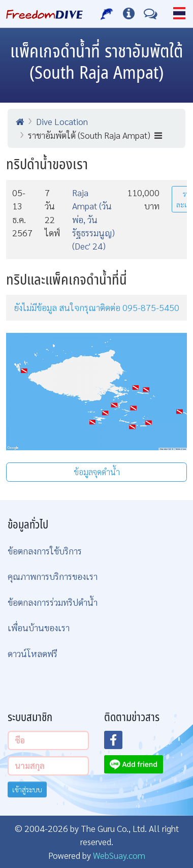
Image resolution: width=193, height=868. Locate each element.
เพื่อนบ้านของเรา (39, 627)
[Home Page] (44, 14)
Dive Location (62, 121)
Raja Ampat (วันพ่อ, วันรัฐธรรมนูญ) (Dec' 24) (93, 219)
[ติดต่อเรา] (151, 14)
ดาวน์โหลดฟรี (33, 653)
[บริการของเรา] (107, 14)
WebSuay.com (119, 855)
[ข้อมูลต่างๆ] (129, 14)
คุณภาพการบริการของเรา (53, 576)
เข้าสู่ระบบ (27, 789)
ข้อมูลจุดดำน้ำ (97, 472)
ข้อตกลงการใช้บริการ (45, 551)
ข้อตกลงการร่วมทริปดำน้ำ (53, 602)
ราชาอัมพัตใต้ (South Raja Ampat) (95, 135)
